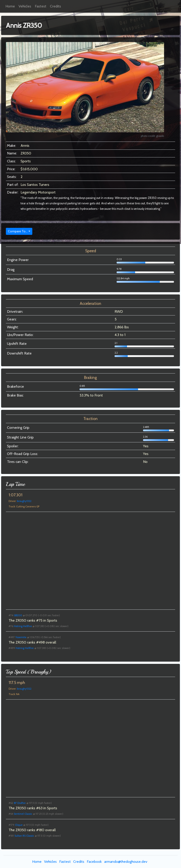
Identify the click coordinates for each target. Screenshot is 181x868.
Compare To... (18, 231)
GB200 (18, 615)
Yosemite (21, 637)
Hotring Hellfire (23, 626)
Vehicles (25, 6)
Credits (55, 6)
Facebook (94, 862)
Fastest (41, 6)
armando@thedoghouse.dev (126, 862)
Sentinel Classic (23, 814)
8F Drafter (20, 803)
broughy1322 (24, 501)
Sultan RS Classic (24, 836)
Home (10, 6)
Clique (19, 825)
